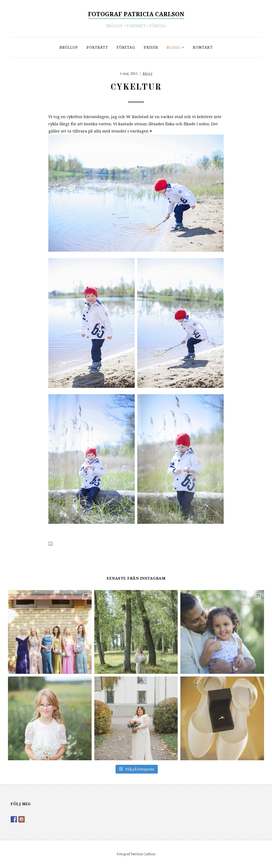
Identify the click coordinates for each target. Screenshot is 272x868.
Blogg (173, 47)
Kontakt (203, 47)
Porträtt (97, 47)
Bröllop (69, 47)
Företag (126, 47)
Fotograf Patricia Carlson (136, 14)
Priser (151, 47)
